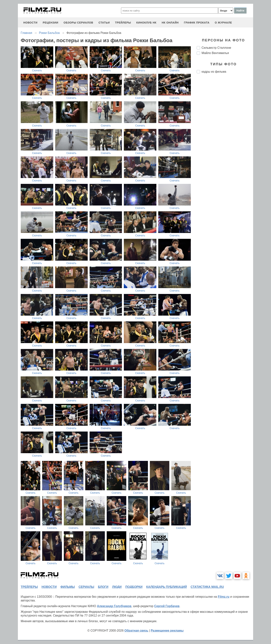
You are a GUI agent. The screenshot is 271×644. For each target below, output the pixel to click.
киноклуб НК (146, 23)
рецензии (51, 23)
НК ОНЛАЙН (170, 23)
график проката (197, 23)
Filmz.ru (223, 597)
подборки (134, 587)
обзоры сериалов (78, 23)
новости (30, 23)
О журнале (223, 23)
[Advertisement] (225, 139)
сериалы (86, 587)
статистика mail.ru (207, 587)
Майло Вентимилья (215, 53)
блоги (103, 587)
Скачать (37, 70)
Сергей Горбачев (167, 606)
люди (117, 587)
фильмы (68, 587)
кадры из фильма (214, 72)
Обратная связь (136, 631)
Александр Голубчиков (114, 606)
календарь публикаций (167, 587)
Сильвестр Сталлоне (216, 48)
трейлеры (123, 23)
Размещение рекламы (167, 631)
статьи (104, 23)
